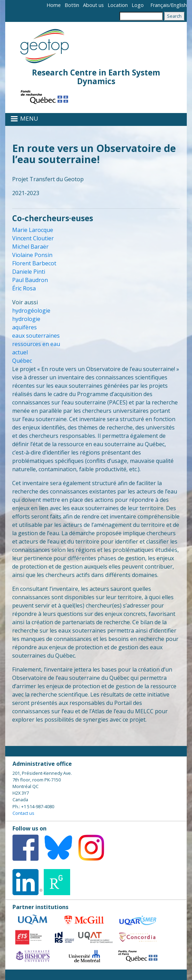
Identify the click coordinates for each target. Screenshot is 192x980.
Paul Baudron (30, 280)
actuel (20, 352)
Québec (22, 361)
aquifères (24, 327)
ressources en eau (36, 344)
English (179, 5)
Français (160, 5)
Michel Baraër (30, 247)
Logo (138, 5)
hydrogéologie (31, 311)
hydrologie (26, 319)
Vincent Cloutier (33, 238)
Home (54, 5)
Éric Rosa (24, 288)
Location (118, 5)
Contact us (23, 813)
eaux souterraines (36, 336)
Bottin (72, 5)
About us (93, 5)
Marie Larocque (33, 230)
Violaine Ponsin (32, 255)
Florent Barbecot (34, 263)
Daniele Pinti (29, 272)
